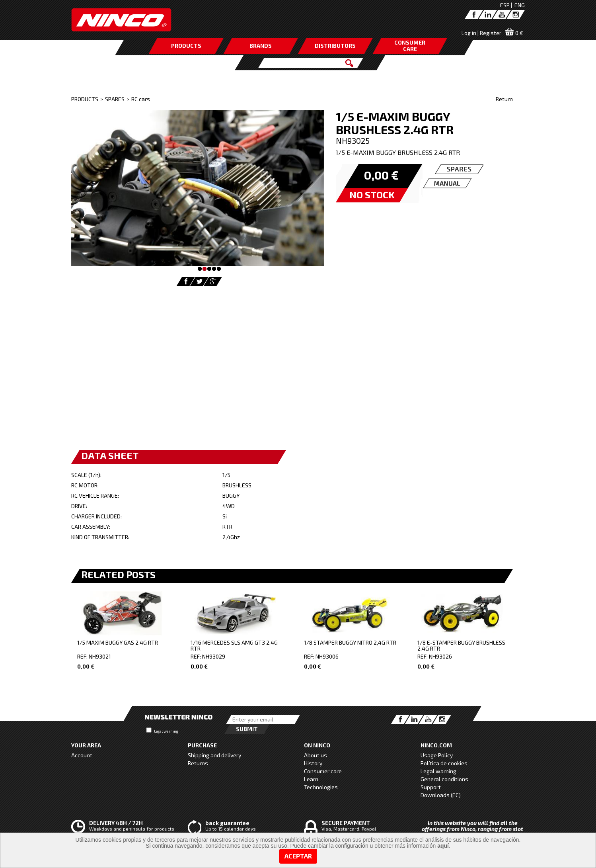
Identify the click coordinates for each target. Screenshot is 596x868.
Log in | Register (481, 33)
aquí (443, 846)
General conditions (444, 779)
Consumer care (323, 771)
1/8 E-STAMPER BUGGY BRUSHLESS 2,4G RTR (461, 645)
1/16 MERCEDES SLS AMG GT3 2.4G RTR (234, 645)
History (313, 763)
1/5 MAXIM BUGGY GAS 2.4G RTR (118, 642)
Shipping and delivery (214, 755)
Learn (311, 779)
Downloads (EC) (441, 795)
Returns (198, 763)
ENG (520, 5)
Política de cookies (444, 763)
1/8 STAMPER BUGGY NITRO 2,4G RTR (350, 642)
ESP (505, 5)
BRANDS (261, 46)
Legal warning (166, 731)
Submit (247, 729)
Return (504, 99)
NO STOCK (372, 195)
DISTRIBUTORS (335, 46)
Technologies (321, 787)
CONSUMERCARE (410, 46)
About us (316, 755)
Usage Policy (437, 755)
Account (82, 755)
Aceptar (298, 856)
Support (431, 787)
